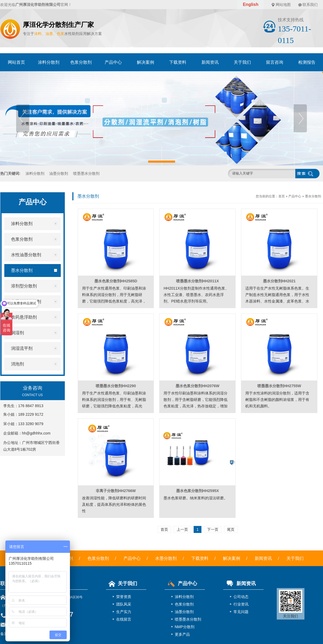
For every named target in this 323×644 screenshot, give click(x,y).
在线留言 (124, 619)
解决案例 (145, 62)
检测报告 (307, 62)
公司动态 (241, 597)
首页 (282, 196)
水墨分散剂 (166, 558)
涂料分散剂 (49, 62)
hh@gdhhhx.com (36, 433)
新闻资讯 (210, 62)
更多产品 (182, 634)
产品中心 (113, 62)
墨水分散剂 (313, 196)
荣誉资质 (124, 597)
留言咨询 (275, 62)
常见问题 (241, 612)
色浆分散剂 (81, 62)
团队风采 (124, 604)
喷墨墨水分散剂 (86, 173)
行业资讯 (241, 604)
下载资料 (178, 62)
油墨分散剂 (59, 173)
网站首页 (16, 62)
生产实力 (124, 612)
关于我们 (242, 62)
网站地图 (283, 5)
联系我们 (310, 5)
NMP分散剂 (185, 627)
